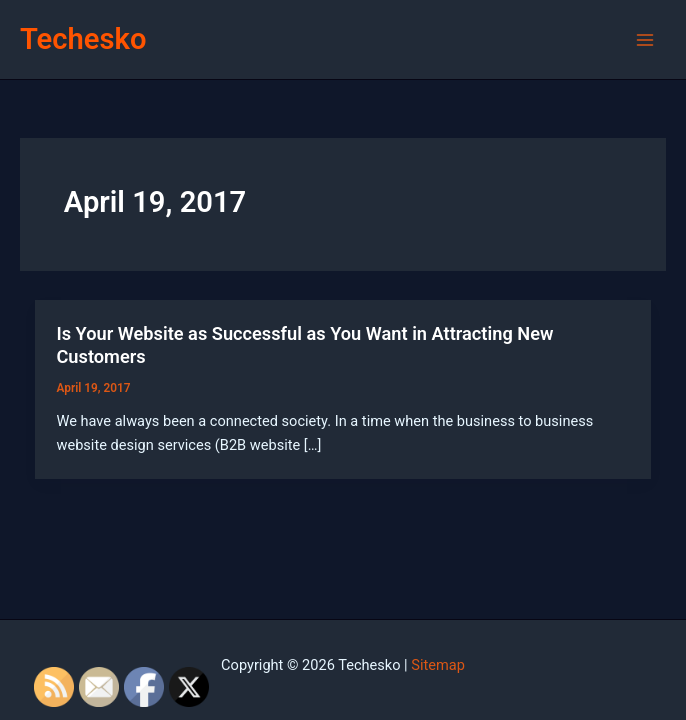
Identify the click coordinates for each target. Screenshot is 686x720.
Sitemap (438, 665)
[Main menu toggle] (645, 40)
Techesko (83, 39)
